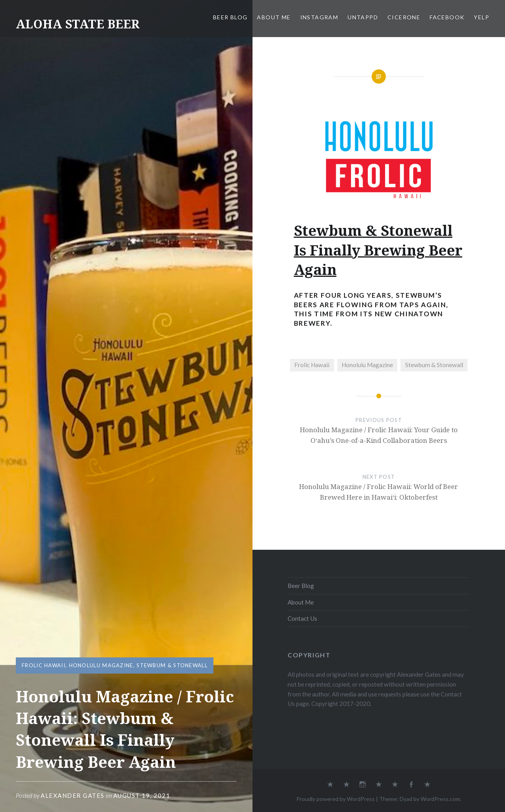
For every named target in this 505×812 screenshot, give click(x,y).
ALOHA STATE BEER (78, 24)
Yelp (482, 17)
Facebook (447, 17)
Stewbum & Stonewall (172, 665)
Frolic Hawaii (44, 665)
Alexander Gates (73, 795)
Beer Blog (230, 17)
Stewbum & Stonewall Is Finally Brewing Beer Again (378, 250)
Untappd (363, 17)
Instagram (319, 17)
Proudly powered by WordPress (336, 799)
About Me (274, 17)
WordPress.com (440, 799)
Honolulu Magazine (101, 665)
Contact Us (302, 618)
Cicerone (404, 17)
